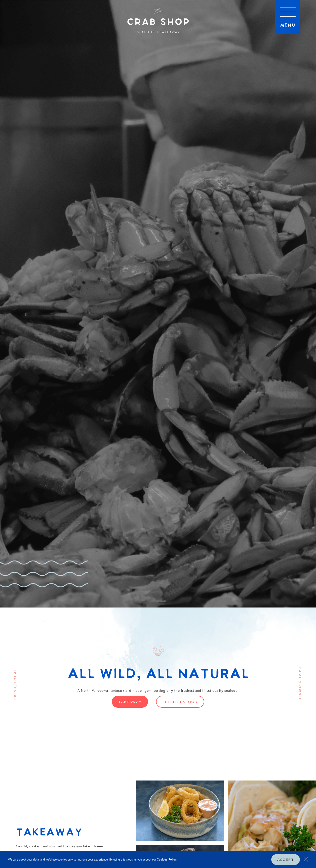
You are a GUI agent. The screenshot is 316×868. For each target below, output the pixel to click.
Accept (286, 860)
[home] (158, 21)
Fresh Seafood (180, 702)
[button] (288, 17)
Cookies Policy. (167, 859)
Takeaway (130, 702)
